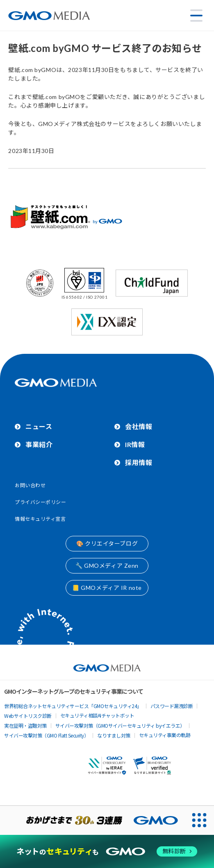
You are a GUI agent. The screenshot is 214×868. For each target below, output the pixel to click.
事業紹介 (39, 444)
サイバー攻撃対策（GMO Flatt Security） (46, 735)
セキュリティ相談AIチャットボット (97, 715)
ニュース (39, 426)
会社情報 (139, 426)
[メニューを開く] (196, 16)
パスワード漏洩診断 (172, 706)
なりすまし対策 (114, 735)
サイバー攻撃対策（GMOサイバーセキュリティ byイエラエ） (120, 725)
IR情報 (135, 444)
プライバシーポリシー (41, 502)
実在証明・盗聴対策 (25, 725)
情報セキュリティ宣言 (40, 519)
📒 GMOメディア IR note (107, 588)
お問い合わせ (30, 485)
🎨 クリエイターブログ (107, 543)
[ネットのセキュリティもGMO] (107, 851)
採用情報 (139, 462)
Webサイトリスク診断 (28, 716)
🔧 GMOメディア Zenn (107, 566)
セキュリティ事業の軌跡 (165, 735)
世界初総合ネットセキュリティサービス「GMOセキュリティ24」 (73, 706)
